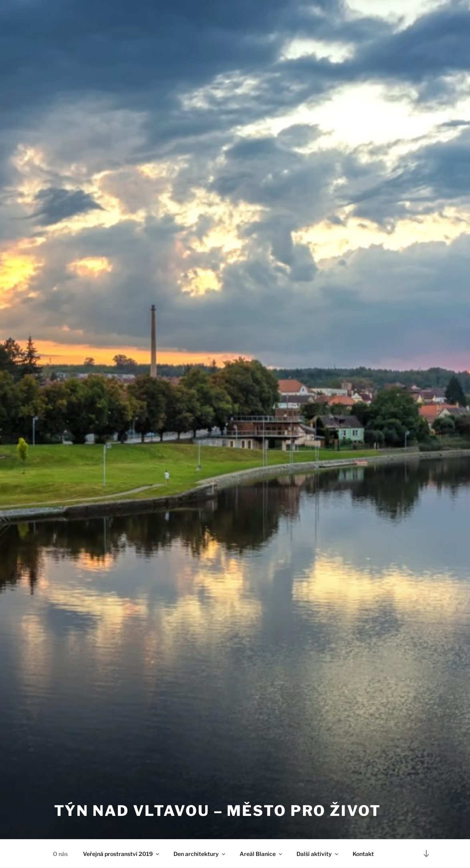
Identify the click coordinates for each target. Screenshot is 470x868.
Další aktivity (318, 854)
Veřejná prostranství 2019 (122, 854)
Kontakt (363, 854)
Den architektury (200, 854)
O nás (60, 854)
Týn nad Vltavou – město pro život (218, 811)
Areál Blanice (261, 854)
